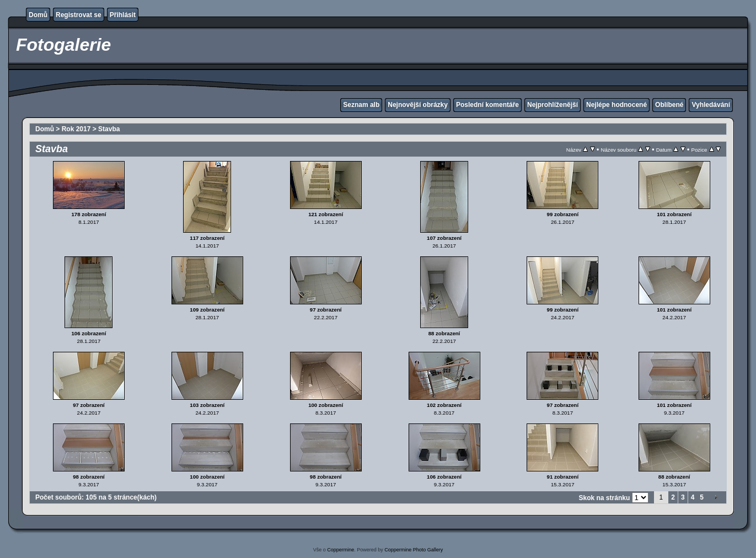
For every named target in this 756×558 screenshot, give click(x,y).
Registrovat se (79, 15)
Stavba (109, 129)
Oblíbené (669, 105)
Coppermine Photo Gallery (414, 550)
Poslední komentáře (487, 105)
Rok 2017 (76, 129)
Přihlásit (123, 15)
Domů (38, 15)
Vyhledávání (711, 105)
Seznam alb (361, 105)
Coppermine (341, 550)
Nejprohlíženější (553, 105)
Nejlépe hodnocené (616, 105)
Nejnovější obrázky (418, 105)
